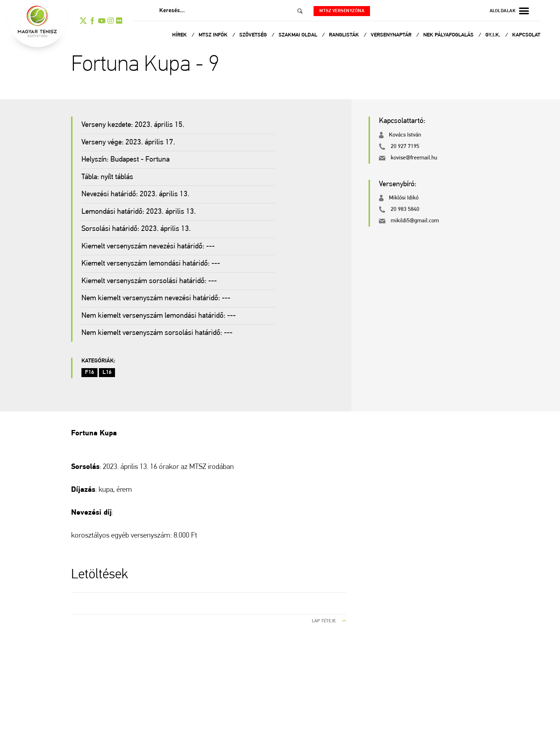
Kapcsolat (526, 35)
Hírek (180, 35)
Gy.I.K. (494, 35)
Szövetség (254, 35)
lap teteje (329, 621)
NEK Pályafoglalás (449, 35)
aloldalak (509, 11)
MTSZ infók (214, 35)
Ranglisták (345, 35)
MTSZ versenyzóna (342, 11)
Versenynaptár (392, 35)
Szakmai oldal (299, 35)
